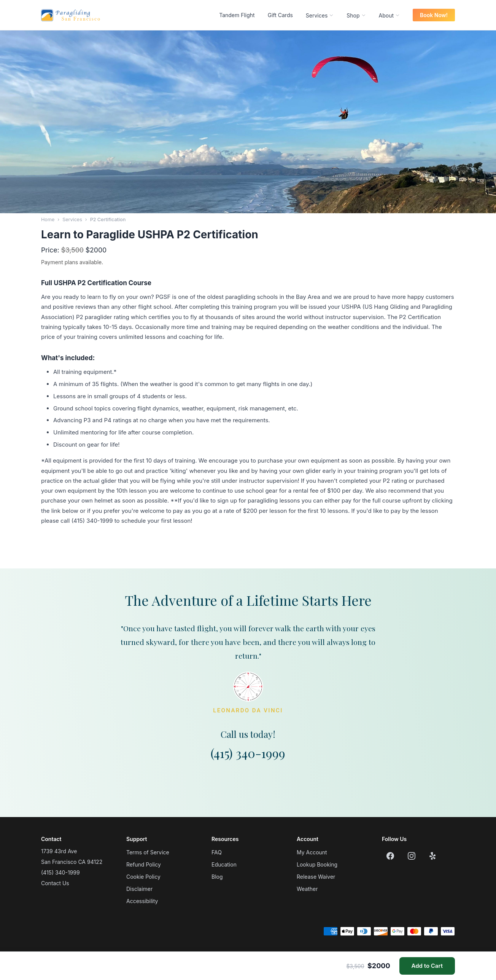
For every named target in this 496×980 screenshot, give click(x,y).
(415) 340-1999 (248, 753)
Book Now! (434, 15)
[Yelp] (433, 856)
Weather (307, 889)
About (389, 15)
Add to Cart (427, 966)
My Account (312, 852)
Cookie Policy (143, 877)
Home (48, 219)
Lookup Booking (317, 864)
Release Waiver (316, 877)
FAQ (217, 852)
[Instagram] (412, 856)
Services (320, 15)
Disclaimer (139, 889)
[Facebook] (390, 856)
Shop (356, 15)
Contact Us (55, 883)
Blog (217, 877)
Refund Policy (144, 864)
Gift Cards (280, 15)
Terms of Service (148, 852)
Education (224, 864)
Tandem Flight (237, 15)
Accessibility (142, 901)
